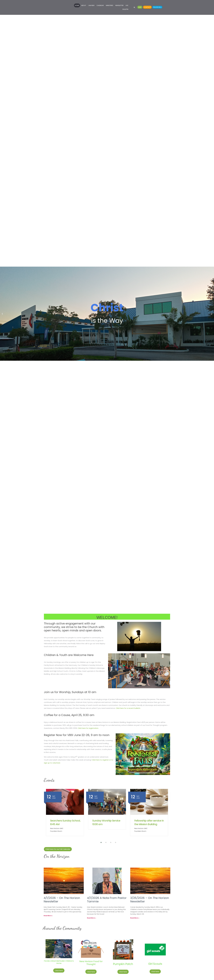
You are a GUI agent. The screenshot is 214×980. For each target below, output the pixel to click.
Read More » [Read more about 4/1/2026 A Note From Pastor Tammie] (92, 918)
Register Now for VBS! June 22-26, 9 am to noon (77, 735)
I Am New (91, 5)
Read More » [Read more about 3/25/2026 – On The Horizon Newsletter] (135, 918)
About (84, 5)
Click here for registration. (88, 728)
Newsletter (119, 5)
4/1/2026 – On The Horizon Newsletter (62, 900)
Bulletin (125, 9)
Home (77, 5)
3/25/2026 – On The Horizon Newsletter (150, 900)
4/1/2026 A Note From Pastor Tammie (107, 900)
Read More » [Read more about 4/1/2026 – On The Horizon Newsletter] (48, 916)
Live (127, 5)
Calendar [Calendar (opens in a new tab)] (100, 5)
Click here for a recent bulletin (128, 708)
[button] (134, 7)
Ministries (110, 5)
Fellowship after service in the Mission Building (149, 822)
